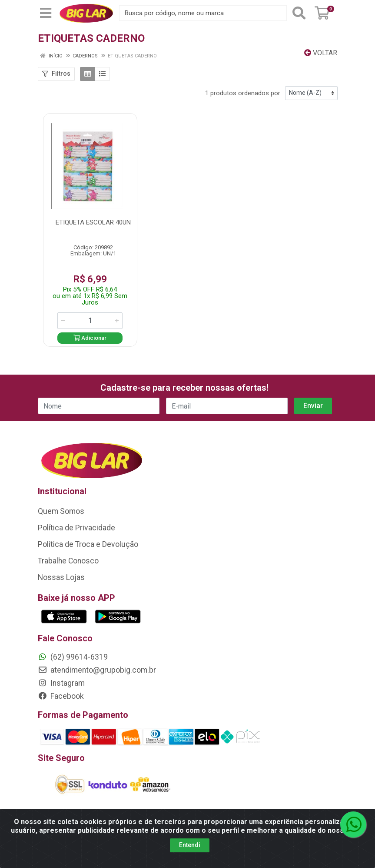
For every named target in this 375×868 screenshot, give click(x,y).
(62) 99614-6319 (73, 657)
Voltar (321, 53)
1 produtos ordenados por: (243, 93)
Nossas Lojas (61, 577)
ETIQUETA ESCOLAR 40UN (93, 222)
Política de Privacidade (76, 528)
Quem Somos (61, 511)
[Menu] (46, 13)
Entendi (190, 845)
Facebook (61, 696)
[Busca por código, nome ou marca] (203, 13)
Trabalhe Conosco (68, 561)
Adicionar (90, 338)
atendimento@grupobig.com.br (97, 670)
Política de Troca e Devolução (88, 544)
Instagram (61, 683)
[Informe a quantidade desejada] (90, 321)
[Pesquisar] (299, 13)
